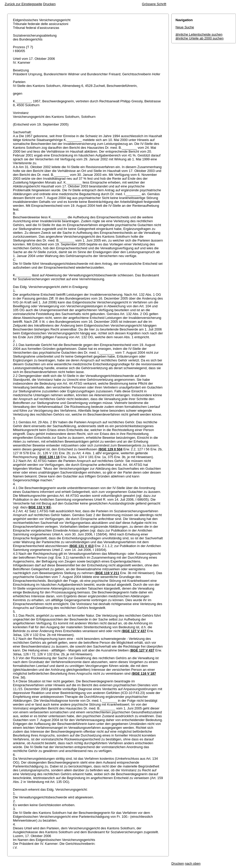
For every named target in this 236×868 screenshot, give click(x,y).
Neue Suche (185, 27)
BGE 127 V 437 (134, 631)
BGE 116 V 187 (144, 673)
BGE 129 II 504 (111, 449)
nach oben (193, 863)
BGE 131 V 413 (82, 546)
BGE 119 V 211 (107, 573)
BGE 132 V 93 (39, 507)
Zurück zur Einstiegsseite (23, 4)
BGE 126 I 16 (50, 457)
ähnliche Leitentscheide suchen (199, 34)
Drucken (49, 4)
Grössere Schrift (154, 4)
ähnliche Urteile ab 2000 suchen (200, 38)
